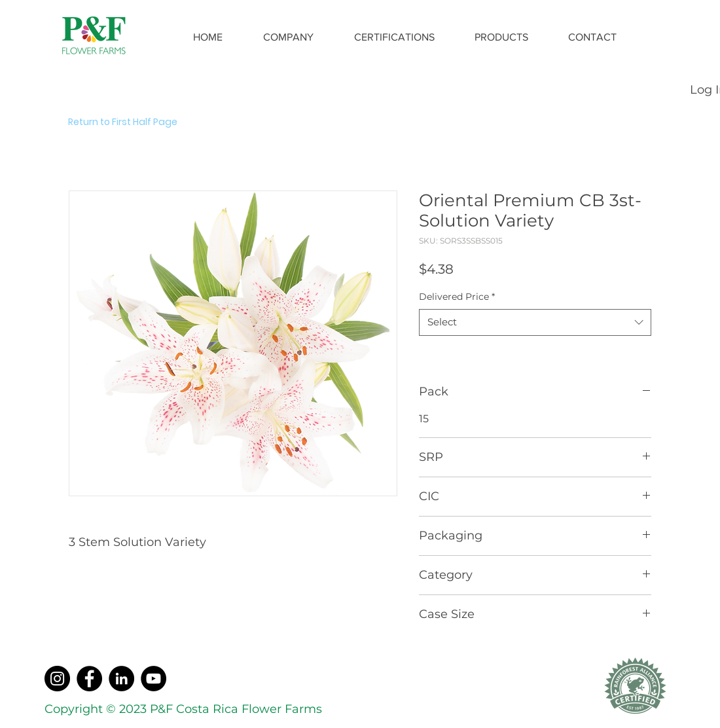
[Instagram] (57, 679)
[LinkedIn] (121, 679)
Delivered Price (457, 297)
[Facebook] (89, 679)
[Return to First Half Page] (139, 122)
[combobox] (535, 322)
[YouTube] (153, 679)
